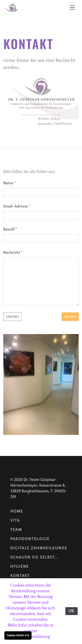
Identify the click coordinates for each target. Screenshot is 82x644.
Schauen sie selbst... (35, 557)
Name (8, 183)
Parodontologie (30, 539)
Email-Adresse (16, 206)
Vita (15, 521)
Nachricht (12, 253)
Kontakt (20, 576)
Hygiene (20, 567)
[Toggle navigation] (72, 7)
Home (17, 511)
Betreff (9, 229)
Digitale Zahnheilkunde (39, 548)
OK (72, 611)
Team (16, 530)
